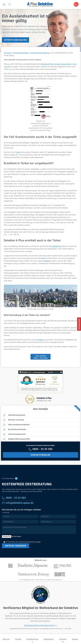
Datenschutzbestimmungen (30, 542)
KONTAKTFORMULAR (40, 455)
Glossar (75, 639)
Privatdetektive (55, 246)
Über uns (6, 639)
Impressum (63, 640)
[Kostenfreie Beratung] (76, 4)
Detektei (47, 261)
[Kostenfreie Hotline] (40, 449)
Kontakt (18, 639)
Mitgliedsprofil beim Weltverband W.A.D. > (40, 625)
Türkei (18, 152)
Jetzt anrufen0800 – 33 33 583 (40, 357)
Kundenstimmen (32, 640)
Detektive (41, 340)
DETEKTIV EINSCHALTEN (15, 40)
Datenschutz (49, 639)
